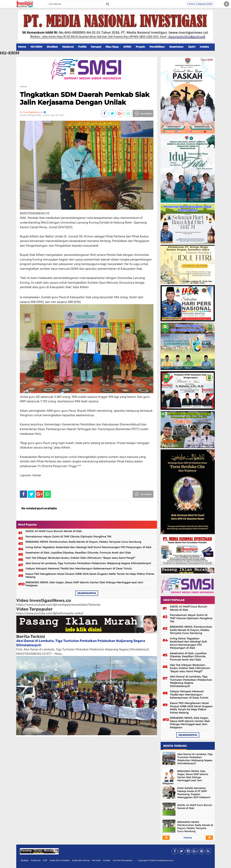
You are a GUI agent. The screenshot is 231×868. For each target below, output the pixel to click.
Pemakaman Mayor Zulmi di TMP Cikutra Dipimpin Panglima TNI (68, 537)
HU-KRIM (36, 47)
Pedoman (36, 860)
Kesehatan (176, 47)
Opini (192, 47)
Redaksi (25, 860)
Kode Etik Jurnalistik (60, 860)
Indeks (204, 47)
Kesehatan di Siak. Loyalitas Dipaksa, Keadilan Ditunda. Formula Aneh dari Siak (78, 553)
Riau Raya (112, 47)
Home (22, 47)
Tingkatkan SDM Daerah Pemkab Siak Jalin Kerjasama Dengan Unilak (85, 98)
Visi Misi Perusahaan (123, 860)
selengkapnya (87, 593)
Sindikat (52, 47)
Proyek (140, 47)
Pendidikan (157, 47)
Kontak (107, 860)
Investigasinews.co (164, 860)
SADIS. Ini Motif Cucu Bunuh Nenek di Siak (54, 531)
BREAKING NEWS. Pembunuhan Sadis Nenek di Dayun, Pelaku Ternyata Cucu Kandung (83, 542)
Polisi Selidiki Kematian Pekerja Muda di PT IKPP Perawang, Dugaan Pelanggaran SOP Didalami (194, 793)
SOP (45, 860)
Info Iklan (96, 860)
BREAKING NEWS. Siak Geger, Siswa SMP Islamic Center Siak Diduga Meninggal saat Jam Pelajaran (84, 584)
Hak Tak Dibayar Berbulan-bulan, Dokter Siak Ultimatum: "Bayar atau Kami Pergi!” (80, 558)
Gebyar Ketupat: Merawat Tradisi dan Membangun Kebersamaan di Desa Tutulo (79, 569)
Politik (82, 47)
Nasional (68, 47)
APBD (127, 47)
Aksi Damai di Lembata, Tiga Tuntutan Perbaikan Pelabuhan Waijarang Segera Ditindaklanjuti (88, 563)
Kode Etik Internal (81, 860)
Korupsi (96, 47)
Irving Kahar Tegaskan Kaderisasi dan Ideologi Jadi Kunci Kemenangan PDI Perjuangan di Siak (88, 547)
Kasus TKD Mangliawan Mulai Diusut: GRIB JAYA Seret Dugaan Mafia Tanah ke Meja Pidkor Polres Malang (90, 576)
